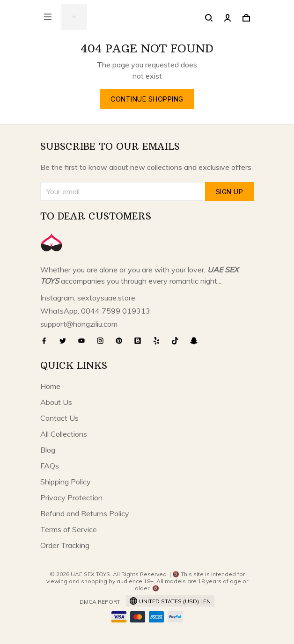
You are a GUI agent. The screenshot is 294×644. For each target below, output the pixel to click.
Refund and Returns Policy (85, 513)
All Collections (64, 434)
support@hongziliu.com (79, 324)
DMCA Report (100, 602)
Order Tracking (65, 545)
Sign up (230, 192)
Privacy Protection (71, 498)
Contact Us (59, 418)
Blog (48, 450)
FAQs (50, 466)
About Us (56, 402)
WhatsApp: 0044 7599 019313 (95, 311)
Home (50, 386)
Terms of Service (69, 529)
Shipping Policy (66, 482)
